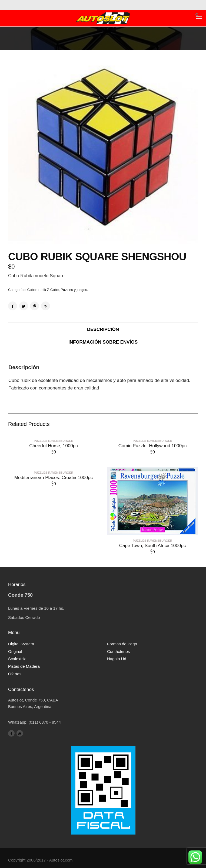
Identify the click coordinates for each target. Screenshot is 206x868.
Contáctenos (118, 651)
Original (15, 651)
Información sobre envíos (103, 342)
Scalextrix (17, 659)
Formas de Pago (122, 644)
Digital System (21, 644)
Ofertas (15, 674)
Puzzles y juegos (74, 290)
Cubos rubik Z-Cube (43, 290)
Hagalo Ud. (117, 659)
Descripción (103, 329)
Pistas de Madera (24, 666)
